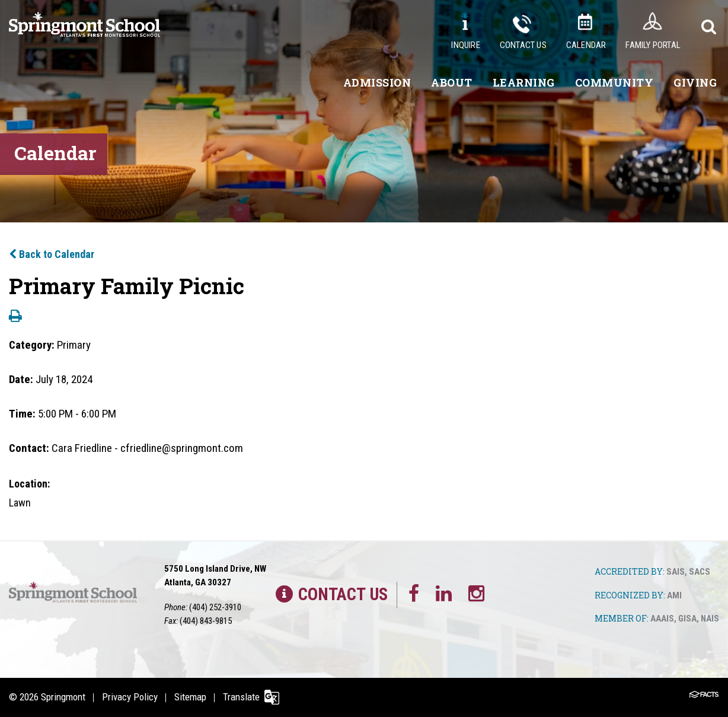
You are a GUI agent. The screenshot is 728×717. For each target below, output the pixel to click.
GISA (687, 619)
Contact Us (523, 45)
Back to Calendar (52, 254)
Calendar (586, 45)
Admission (377, 82)
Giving (695, 82)
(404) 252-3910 (215, 607)
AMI (674, 595)
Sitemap (190, 697)
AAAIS (662, 619)
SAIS (676, 572)
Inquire (465, 45)
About (452, 82)
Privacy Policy (130, 697)
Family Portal (653, 45)
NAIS (710, 619)
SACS (700, 572)
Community (614, 82)
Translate (241, 697)
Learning (524, 82)
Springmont (63, 697)
